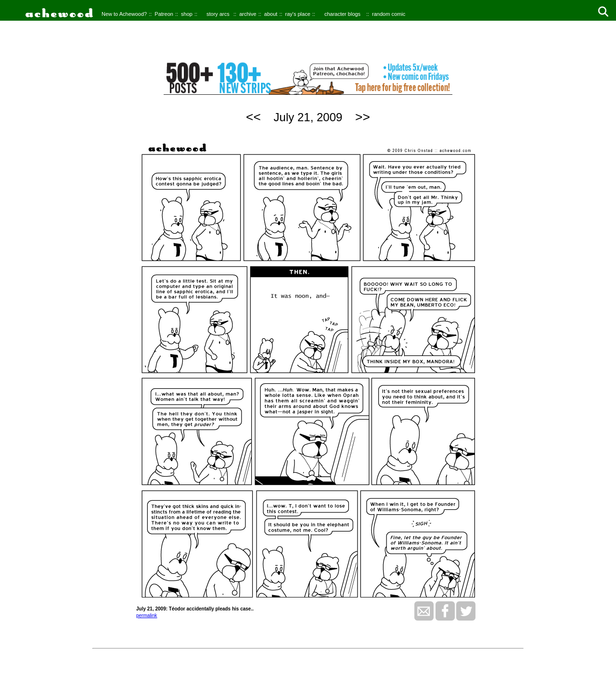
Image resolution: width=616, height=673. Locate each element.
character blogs (342, 14)
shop (187, 14)
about (271, 14)
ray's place (298, 14)
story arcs (218, 14)
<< (253, 117)
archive (248, 14)
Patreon (164, 14)
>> (363, 117)
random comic (389, 14)
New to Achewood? (124, 14)
